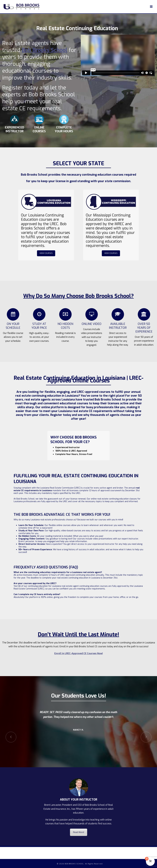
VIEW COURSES (46, 253)
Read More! (79, 832)
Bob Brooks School (45, 50)
